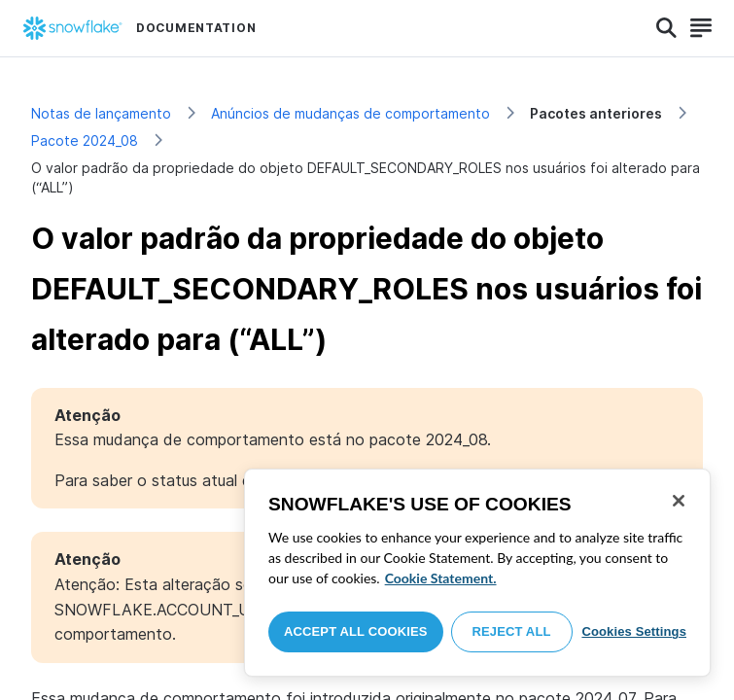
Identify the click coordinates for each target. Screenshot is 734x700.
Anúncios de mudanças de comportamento (350, 113)
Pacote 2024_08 (85, 140)
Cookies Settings (634, 631)
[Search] (666, 28)
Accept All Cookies (356, 631)
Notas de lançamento (101, 113)
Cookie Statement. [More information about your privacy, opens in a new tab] (441, 578)
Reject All (512, 631)
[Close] (679, 501)
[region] (477, 573)
